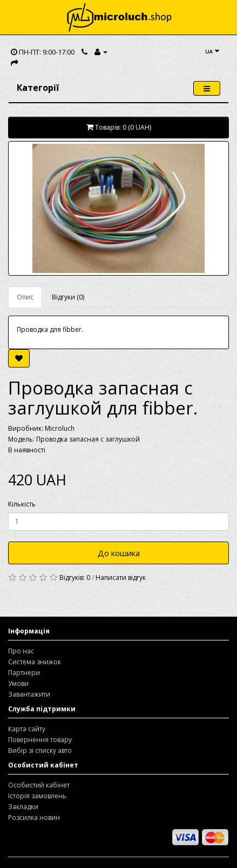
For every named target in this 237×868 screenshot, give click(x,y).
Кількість (22, 504)
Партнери (24, 673)
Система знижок (35, 662)
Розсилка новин (34, 817)
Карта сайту (27, 729)
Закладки (23, 807)
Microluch (60, 428)
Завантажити (29, 694)
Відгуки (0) (68, 297)
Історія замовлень (37, 796)
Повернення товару (40, 740)
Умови (18, 683)
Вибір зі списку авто (40, 750)
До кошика (119, 553)
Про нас (21, 651)
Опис (25, 297)
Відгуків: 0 (75, 577)
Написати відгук (121, 577)
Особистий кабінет (39, 785)
